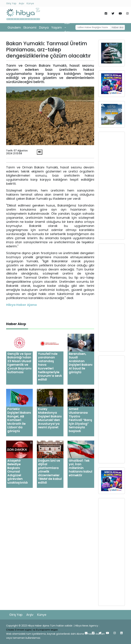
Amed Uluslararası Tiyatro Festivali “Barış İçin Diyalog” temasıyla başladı (80, 420)
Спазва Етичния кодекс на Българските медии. (32, 630)
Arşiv (21, 3)
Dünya (44, 27)
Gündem (14, 27)
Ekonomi (30, 27)
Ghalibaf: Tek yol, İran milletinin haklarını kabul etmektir (81, 468)
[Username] (93, 27)
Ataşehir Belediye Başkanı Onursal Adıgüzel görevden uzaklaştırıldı (18, 472)
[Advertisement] (112, 186)
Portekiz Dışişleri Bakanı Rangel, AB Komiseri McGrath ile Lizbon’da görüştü (19, 420)
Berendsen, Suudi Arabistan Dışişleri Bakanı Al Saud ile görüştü (81, 363)
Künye (30, 3)
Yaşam (57, 27)
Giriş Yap (11, 3)
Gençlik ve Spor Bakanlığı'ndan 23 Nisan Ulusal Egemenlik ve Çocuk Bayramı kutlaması (19, 363)
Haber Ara (118, 27)
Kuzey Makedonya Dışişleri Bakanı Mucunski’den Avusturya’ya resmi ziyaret (50, 418)
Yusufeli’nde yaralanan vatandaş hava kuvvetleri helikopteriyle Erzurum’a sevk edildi (50, 367)
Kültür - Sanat (69, 27)
